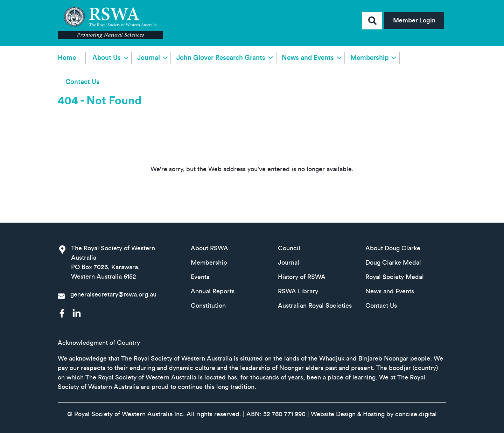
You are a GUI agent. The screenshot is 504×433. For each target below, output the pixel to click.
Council (289, 248)
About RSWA (209, 248)
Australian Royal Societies (315, 306)
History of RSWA (302, 277)
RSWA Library (298, 291)
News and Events (308, 58)
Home (67, 58)
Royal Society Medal (395, 277)
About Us (107, 58)
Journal (149, 58)
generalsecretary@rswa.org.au (113, 294)
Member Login (414, 20)
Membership (369, 58)
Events (200, 277)
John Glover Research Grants (221, 58)
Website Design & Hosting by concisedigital (374, 414)
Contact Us (82, 82)
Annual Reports (213, 291)
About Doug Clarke (393, 248)
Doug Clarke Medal (393, 263)
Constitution (208, 306)
